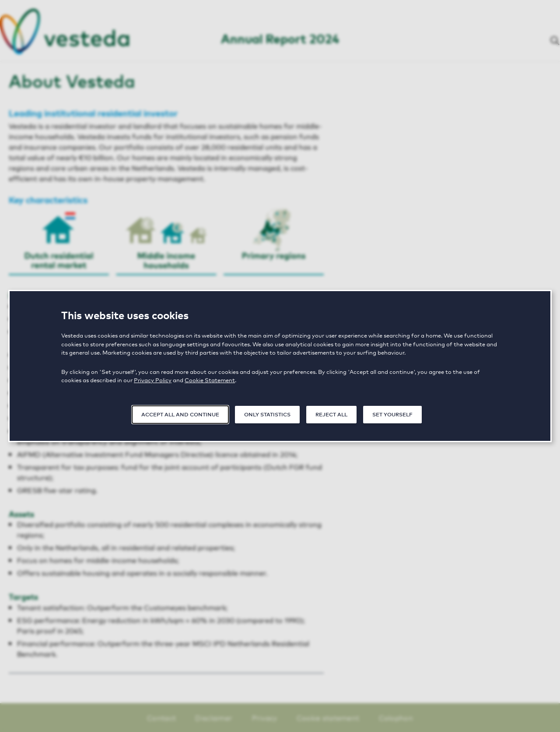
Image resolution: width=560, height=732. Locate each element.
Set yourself (392, 414)
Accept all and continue (180, 414)
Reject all (331, 414)
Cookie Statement (210, 380)
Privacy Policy (153, 380)
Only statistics (267, 414)
